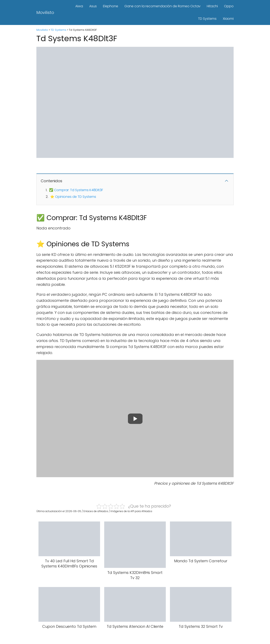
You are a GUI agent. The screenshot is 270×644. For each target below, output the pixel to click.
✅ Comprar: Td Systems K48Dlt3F (76, 190)
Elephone (111, 6)
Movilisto (45, 12)
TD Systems (207, 19)
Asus (93, 6)
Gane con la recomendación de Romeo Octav (162, 6)
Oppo (229, 6)
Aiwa (79, 6)
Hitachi (212, 6)
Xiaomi (228, 19)
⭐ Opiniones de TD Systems (73, 197)
